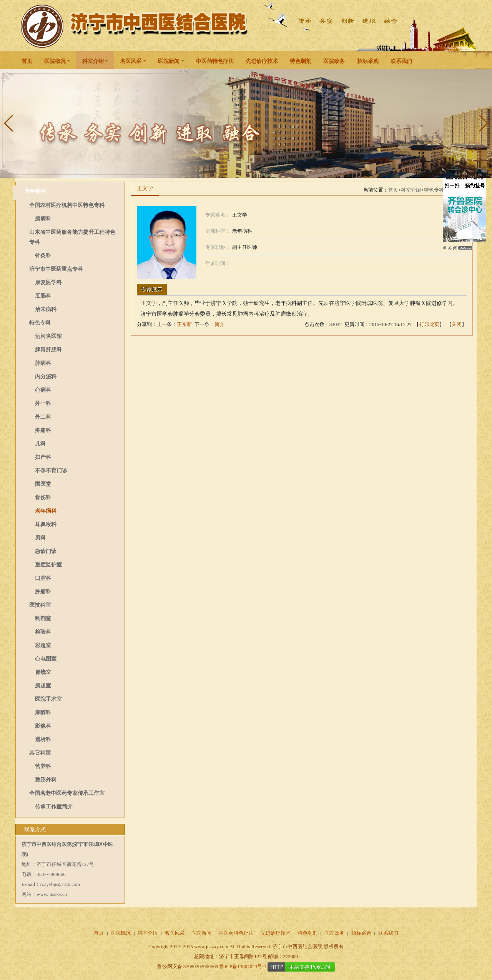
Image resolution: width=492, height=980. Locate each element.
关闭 (457, 324)
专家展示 (152, 290)
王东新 (184, 324)
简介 (219, 324)
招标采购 (368, 61)
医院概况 (55, 61)
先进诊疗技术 (262, 61)
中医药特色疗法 (215, 61)
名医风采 (131, 61)
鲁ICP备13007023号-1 (243, 966)
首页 (27, 61)
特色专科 (434, 190)
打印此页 (429, 324)
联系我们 (401, 61)
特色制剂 (301, 61)
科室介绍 (93, 61)
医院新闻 (169, 61)
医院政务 (334, 61)
